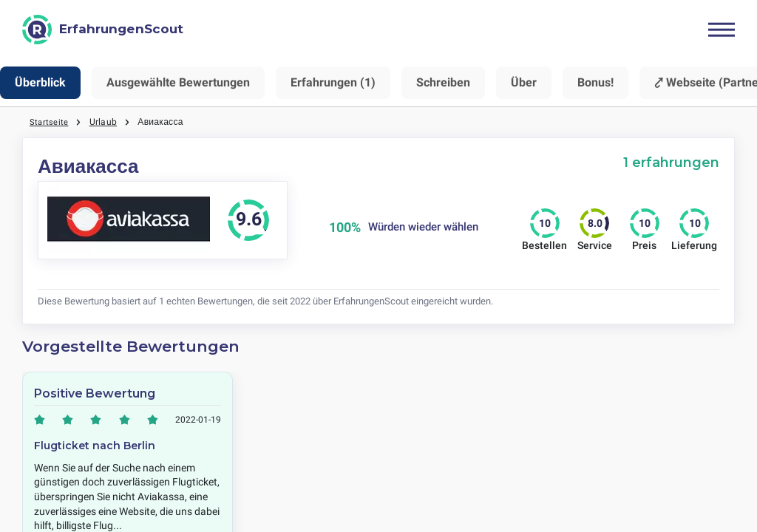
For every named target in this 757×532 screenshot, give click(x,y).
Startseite (49, 122)
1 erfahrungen (671, 162)
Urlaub (104, 122)
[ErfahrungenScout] (103, 30)
